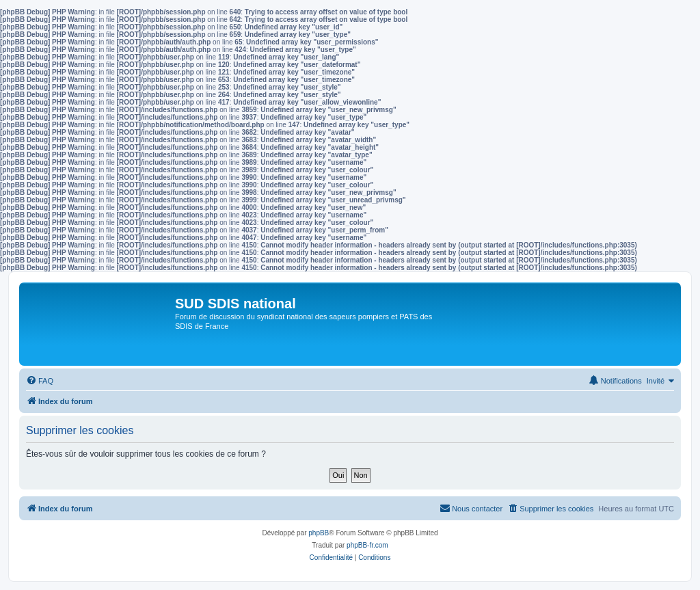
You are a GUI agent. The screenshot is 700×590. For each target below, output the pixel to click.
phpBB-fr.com (367, 545)
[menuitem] (40, 381)
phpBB (319, 533)
